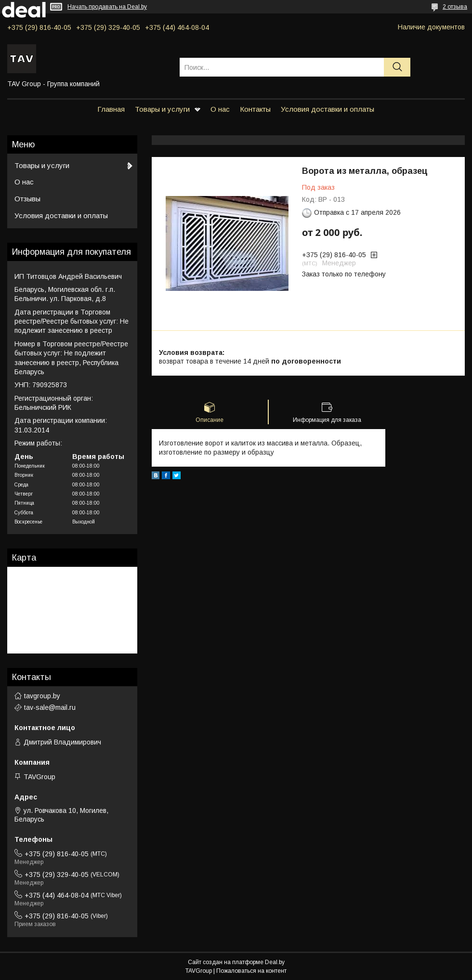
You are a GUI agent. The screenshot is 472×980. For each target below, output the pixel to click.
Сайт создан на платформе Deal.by (236, 962)
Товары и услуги (162, 109)
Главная (111, 109)
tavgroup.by (42, 696)
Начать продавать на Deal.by (107, 7)
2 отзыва (455, 7)
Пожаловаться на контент (251, 971)
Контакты (255, 109)
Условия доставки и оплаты (328, 109)
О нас (220, 109)
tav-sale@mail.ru (50, 707)
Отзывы (27, 199)
